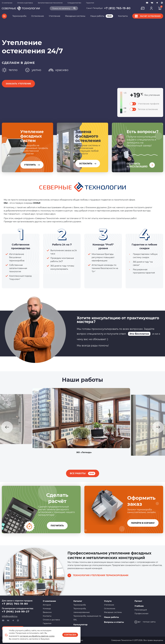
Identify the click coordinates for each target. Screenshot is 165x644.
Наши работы (102, 16)
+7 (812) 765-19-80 (117, 8)
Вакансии (47, 612)
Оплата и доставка (25, 3)
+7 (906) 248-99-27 (16, 612)
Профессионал (141, 614)
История (47, 605)
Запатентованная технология (50, 3)
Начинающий (141, 610)
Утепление (55, 16)
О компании (7, 3)
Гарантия (90, 3)
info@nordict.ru (10, 616)
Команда (47, 609)
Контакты (123, 16)
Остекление (38, 16)
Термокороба (19, 16)
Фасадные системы (75, 16)
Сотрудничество (74, 3)
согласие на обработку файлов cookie (37, 636)
